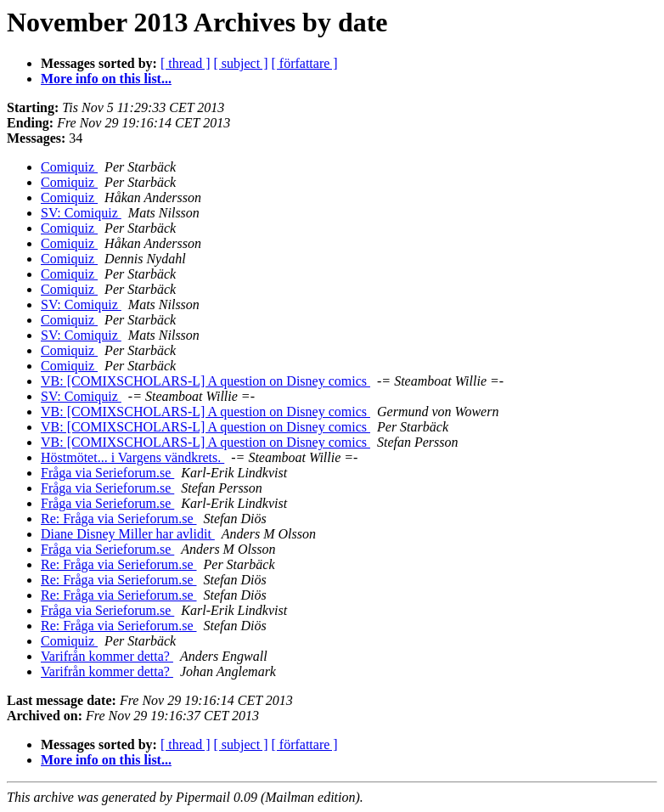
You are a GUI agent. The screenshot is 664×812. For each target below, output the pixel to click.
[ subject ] (241, 63)
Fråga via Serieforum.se (107, 473)
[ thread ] (186, 63)
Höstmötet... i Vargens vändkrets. (132, 457)
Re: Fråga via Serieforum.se (119, 519)
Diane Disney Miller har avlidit (128, 534)
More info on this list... (106, 79)
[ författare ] (305, 63)
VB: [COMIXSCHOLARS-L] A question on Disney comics (205, 381)
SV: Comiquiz (81, 213)
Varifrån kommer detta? (107, 656)
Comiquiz (69, 167)
